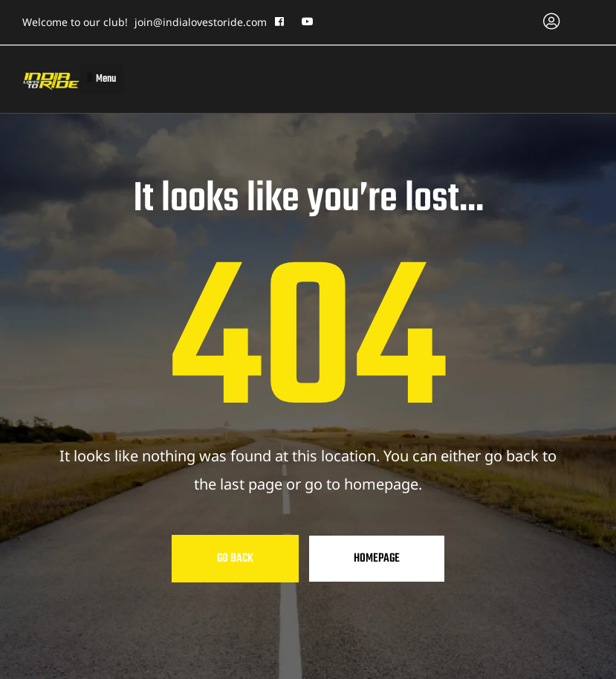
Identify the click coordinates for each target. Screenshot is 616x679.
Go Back (235, 559)
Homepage (377, 559)
